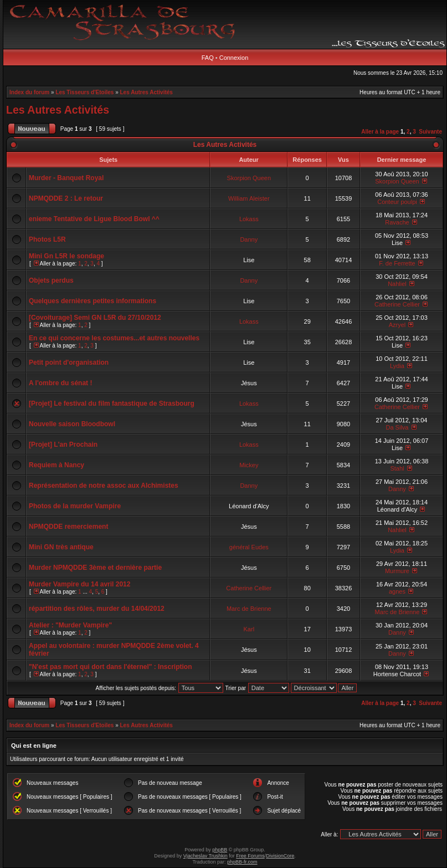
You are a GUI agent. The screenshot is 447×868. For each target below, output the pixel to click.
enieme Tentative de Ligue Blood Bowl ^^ (94, 219)
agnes (397, 591)
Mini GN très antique (61, 547)
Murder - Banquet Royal (66, 178)
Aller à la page (380, 132)
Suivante (430, 132)
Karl (249, 629)
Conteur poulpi (397, 202)
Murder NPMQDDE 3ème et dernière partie (95, 568)
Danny (249, 239)
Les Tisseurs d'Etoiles (84, 92)
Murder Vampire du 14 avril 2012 (79, 584)
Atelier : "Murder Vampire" (70, 625)
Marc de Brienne (249, 609)
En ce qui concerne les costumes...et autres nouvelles (114, 338)
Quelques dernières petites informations (93, 301)
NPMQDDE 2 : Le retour (66, 198)
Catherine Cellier (397, 304)
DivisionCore (280, 856)
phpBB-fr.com (242, 862)
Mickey (249, 465)
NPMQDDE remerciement (68, 527)
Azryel (397, 325)
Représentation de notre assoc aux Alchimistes (104, 486)
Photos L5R (47, 239)
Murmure (397, 571)
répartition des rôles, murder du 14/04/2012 (97, 609)
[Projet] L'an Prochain (63, 445)
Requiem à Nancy (56, 465)
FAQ (208, 58)
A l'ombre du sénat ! (60, 383)
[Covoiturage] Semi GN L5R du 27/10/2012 (95, 318)
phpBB (220, 850)
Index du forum (29, 92)
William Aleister (249, 198)
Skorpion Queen (249, 178)
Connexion (234, 58)
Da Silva (397, 427)
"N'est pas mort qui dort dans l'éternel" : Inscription (110, 667)
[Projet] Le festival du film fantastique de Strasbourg (112, 404)
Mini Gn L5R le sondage (66, 256)
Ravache (397, 222)
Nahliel (397, 284)
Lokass (249, 219)
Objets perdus (51, 280)
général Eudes (249, 547)
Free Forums (250, 856)
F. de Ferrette (397, 263)
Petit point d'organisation (69, 362)
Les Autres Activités (147, 92)
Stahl (397, 468)
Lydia (397, 366)
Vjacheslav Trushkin (205, 856)
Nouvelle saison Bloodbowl (72, 424)
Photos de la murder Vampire (75, 506)
